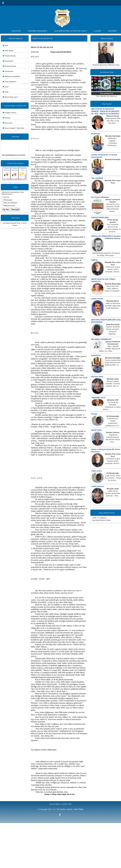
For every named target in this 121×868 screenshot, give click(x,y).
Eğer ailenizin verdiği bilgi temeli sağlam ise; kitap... (109, 349)
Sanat (6, 87)
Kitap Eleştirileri (9, 81)
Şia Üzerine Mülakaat (100, 197)
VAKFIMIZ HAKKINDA (37, 31)
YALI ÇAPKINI (97, 178)
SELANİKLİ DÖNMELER (101, 339)
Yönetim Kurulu (9, 56)
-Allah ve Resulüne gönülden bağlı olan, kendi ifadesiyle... (113, 306)
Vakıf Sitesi (79, 809)
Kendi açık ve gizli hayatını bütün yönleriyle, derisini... (113, 269)
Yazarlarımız (8, 71)
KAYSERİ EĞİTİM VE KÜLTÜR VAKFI (70, 31)
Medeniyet (96, 134)
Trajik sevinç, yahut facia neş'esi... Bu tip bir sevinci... (113, 478)
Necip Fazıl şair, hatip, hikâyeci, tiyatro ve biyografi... (113, 289)
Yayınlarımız (8, 61)
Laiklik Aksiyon (98, 486)
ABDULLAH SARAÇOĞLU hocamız (106, 236)
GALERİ (97, 31)
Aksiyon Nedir (97, 377)
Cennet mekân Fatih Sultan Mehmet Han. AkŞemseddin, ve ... (113, 362)
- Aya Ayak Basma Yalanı (101, 520)
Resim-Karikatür (9, 66)
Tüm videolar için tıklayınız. (106, 96)
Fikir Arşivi (8, 123)
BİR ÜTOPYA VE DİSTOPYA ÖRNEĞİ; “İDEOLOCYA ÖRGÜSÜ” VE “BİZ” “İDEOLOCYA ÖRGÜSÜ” (106, 111)
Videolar (7, 118)
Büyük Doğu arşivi (10, 97)
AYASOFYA (96, 355)
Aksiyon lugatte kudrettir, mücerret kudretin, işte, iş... (113, 384)
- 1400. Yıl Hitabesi (99, 518)
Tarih (5, 45)
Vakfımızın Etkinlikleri (12, 76)
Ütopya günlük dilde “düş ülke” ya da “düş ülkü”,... (113, 121)
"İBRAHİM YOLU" (99, 398)
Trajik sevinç (97, 471)
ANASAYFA (16, 31)
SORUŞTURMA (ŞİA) (100, 217)
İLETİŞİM (112, 31)
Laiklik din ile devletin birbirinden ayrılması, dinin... (113, 493)
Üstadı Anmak (97, 299)
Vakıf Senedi (8, 51)
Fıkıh (5, 92)
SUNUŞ (94, 260)
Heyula (94, 414)
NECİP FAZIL (97, 430)
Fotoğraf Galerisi (9, 113)
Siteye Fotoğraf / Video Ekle (13, 128)
